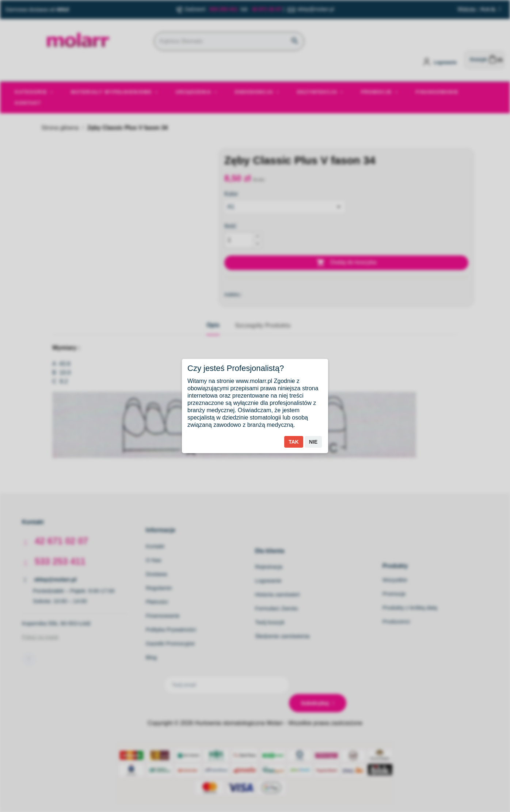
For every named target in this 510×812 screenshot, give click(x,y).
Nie (313, 442)
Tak (294, 442)
